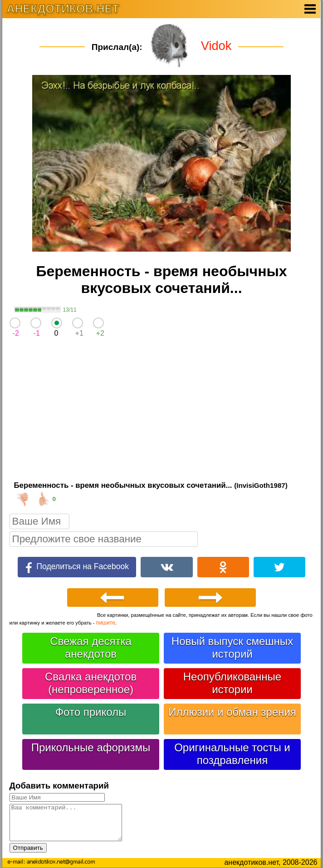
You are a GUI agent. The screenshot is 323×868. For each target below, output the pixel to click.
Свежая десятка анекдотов (91, 647)
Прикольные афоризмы (91, 747)
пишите (106, 623)
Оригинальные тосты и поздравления (232, 754)
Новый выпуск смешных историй (232, 647)
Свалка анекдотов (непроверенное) (91, 683)
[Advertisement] (162, 412)
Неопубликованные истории (232, 683)
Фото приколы (91, 712)
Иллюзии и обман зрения (232, 712)
